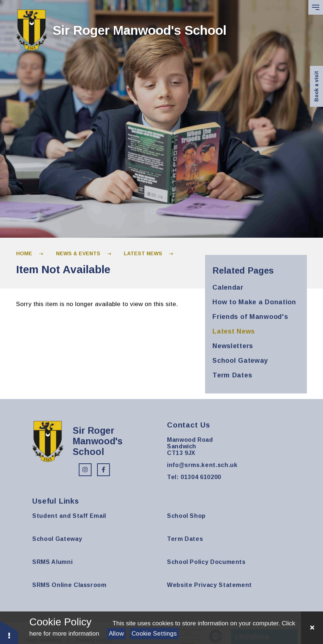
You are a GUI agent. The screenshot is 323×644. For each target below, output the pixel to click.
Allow (116, 634)
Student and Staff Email (69, 516)
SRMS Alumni (52, 562)
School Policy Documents (206, 562)
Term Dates (185, 539)
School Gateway (57, 539)
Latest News (143, 253)
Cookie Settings (154, 634)
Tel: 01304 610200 (194, 477)
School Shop (186, 516)
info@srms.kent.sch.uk (202, 465)
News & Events (78, 253)
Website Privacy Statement (209, 585)
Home (24, 253)
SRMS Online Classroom (69, 585)
